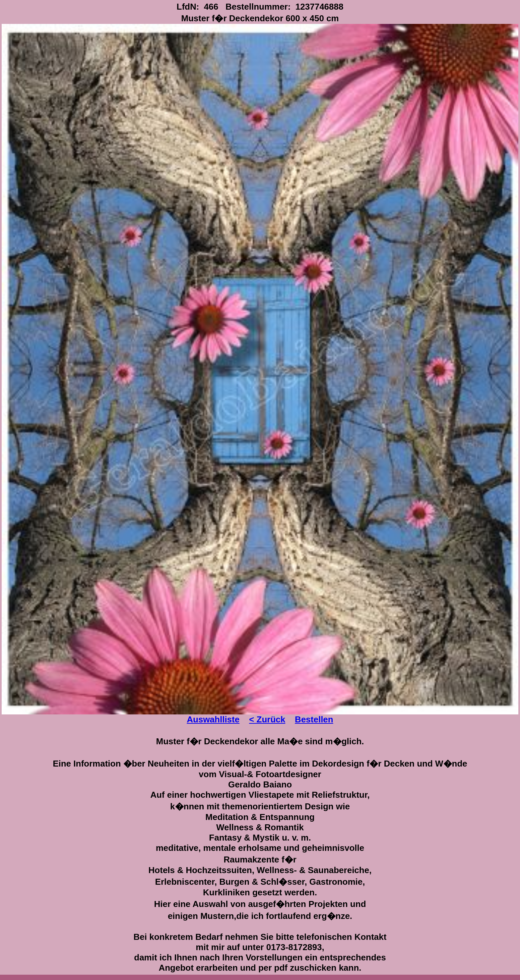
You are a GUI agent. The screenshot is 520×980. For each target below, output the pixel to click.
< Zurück (267, 719)
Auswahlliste (213, 719)
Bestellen (314, 719)
